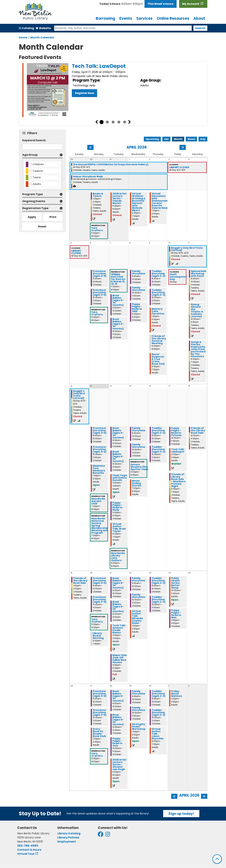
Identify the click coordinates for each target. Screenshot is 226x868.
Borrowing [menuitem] (105, 18)
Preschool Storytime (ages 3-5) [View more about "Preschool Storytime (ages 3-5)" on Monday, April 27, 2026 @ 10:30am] (100, 712)
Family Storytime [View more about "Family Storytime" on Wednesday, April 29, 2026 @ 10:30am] (139, 709)
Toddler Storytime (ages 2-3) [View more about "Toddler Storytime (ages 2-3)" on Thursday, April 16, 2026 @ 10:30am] (159, 449)
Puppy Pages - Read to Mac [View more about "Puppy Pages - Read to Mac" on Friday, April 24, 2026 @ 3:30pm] (176, 614)
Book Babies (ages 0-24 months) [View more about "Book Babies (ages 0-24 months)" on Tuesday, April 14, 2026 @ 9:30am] (118, 433)
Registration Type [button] (35, 208)
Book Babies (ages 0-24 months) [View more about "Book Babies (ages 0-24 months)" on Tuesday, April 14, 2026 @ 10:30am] (118, 456)
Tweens (38, 171)
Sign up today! (181, 814)
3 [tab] (113, 122)
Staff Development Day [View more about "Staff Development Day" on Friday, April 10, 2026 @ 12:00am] (179, 277)
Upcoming (152, 139)
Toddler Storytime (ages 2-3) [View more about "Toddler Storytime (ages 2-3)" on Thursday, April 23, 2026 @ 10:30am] (159, 599)
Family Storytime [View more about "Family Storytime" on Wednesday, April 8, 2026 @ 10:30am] (139, 289)
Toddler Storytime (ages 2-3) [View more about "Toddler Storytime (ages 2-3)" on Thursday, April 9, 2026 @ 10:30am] (159, 292)
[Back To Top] (217, 859)
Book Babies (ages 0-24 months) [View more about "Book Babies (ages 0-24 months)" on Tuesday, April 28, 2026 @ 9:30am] (118, 696)
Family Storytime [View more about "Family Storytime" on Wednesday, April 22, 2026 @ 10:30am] (139, 596)
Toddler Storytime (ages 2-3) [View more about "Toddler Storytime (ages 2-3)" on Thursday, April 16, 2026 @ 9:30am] (159, 430)
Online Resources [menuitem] (173, 18)
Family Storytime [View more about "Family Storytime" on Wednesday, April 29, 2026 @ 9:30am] (139, 692)
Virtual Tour (26, 854)
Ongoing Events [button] (34, 201)
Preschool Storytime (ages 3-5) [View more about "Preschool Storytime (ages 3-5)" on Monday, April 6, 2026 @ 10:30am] (100, 292)
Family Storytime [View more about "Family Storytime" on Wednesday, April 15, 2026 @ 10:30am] (139, 446)
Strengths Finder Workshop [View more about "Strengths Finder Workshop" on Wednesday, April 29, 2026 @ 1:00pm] (139, 727)
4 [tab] (119, 122)
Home (23, 37)
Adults (37, 184)
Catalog (28, 28)
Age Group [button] (30, 155)
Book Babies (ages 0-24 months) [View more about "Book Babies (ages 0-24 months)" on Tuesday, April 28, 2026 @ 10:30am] (118, 720)
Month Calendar (42, 37)
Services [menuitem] (144, 18)
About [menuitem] (199, 18)
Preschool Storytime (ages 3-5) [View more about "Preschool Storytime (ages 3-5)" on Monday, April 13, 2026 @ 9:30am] (100, 430)
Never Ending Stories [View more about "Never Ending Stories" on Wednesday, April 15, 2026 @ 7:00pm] (137, 483)
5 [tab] (125, 122)
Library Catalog (69, 833)
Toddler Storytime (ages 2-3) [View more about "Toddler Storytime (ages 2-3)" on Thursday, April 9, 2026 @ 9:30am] (159, 274)
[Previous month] (90, 147)
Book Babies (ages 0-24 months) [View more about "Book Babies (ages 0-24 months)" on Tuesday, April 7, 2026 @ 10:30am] (118, 324)
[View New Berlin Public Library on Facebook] (101, 835)
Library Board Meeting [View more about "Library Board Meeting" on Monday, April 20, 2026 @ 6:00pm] (98, 636)
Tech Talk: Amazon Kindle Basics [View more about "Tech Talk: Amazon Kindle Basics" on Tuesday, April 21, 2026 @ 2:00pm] (119, 629)
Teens (37, 177)
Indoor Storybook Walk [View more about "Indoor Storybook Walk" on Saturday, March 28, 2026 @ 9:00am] (88, 176)
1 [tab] (102, 122)
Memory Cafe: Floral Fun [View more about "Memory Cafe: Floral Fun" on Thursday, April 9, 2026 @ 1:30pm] (158, 311)
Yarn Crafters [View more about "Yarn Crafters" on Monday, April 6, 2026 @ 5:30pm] (97, 313)
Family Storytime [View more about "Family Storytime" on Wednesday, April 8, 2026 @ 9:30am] (139, 272)
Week (191, 139)
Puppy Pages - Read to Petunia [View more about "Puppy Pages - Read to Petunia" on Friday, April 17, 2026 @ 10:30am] (176, 432)
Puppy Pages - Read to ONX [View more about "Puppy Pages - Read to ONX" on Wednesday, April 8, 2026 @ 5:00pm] (137, 308)
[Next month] (183, 147)
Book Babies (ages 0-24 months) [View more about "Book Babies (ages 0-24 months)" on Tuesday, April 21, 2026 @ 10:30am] (118, 607)
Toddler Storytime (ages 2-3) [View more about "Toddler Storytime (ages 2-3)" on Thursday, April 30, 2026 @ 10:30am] (159, 712)
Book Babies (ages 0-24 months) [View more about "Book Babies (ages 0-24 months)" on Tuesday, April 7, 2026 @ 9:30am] (118, 300)
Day (203, 139)
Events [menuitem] (126, 18)
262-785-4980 (28, 846)
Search (200, 28)
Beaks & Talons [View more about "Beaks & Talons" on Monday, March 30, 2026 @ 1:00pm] (98, 195)
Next (130, 122)
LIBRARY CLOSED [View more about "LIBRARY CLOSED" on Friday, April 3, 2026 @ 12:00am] (179, 167)
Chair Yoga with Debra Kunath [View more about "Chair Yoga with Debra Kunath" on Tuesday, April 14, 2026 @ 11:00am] (120, 478)
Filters (33, 133)
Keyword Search (34, 140)
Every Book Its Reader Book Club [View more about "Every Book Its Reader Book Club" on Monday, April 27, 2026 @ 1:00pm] (99, 733)
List (166, 139)
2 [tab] (107, 122)
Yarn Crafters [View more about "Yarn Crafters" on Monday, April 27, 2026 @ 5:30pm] (97, 755)
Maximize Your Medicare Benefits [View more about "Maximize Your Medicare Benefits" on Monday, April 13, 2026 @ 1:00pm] (99, 469)
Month (178, 139)
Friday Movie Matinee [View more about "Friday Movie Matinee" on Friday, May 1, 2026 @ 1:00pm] (177, 694)
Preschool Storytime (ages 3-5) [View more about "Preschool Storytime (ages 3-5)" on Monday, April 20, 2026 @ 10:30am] (100, 599)
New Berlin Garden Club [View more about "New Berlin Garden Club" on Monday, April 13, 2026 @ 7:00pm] (98, 501)
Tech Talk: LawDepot (99, 66)
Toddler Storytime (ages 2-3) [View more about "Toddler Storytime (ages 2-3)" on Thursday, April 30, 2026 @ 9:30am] (159, 694)
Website (45, 28)
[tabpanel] (113, 91)
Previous (97, 122)
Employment (67, 842)
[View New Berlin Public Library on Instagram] (108, 835)
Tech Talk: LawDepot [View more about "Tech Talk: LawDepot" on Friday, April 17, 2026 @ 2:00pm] (178, 450)
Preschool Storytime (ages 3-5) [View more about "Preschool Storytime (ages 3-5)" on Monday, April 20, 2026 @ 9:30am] (100, 581)
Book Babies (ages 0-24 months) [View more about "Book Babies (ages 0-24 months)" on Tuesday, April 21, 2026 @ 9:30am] (118, 583)
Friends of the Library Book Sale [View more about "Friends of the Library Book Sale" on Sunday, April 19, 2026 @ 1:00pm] (80, 581)
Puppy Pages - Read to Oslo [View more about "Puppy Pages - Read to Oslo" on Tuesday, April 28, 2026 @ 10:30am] (117, 742)
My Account (191, 4)
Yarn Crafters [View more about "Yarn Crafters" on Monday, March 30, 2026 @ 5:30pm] (97, 229)
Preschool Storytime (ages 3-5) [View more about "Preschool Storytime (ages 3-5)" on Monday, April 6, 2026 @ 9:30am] (100, 274)
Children (38, 164)
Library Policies (68, 837)
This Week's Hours (160, 4)
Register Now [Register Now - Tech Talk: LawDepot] (85, 93)
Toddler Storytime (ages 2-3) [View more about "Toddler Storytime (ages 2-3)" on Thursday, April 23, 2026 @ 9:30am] (159, 581)
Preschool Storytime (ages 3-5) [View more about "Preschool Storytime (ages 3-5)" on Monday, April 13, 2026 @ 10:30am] (100, 449)
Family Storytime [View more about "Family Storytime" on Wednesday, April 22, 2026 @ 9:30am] (139, 579)
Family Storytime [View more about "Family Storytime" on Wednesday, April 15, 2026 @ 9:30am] (139, 429)
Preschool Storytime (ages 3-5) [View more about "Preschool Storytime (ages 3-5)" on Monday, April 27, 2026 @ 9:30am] (100, 694)
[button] (121, 4)
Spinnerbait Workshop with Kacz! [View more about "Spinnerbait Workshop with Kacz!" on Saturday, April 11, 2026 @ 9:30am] (199, 274)
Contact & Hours (29, 850)
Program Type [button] (33, 194)
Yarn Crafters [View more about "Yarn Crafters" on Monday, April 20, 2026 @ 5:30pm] (97, 620)
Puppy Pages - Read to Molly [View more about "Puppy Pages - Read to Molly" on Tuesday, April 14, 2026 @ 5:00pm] (117, 506)
